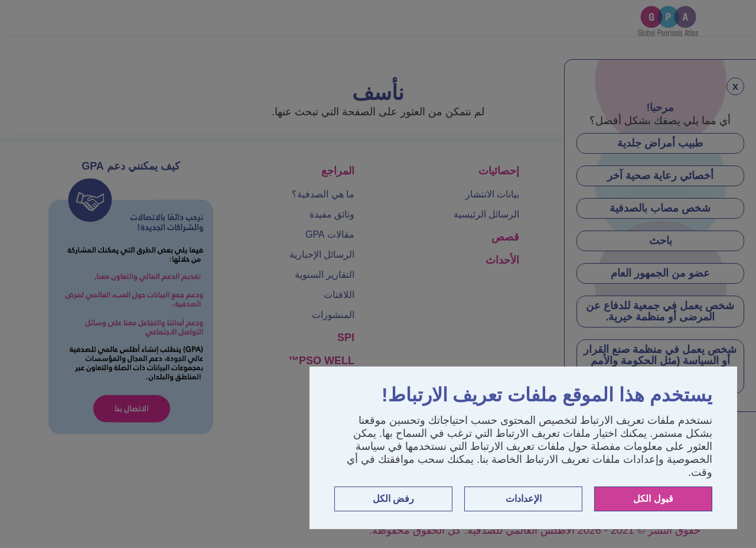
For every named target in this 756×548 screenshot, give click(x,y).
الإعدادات (524, 499)
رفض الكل (393, 499)
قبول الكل (653, 499)
